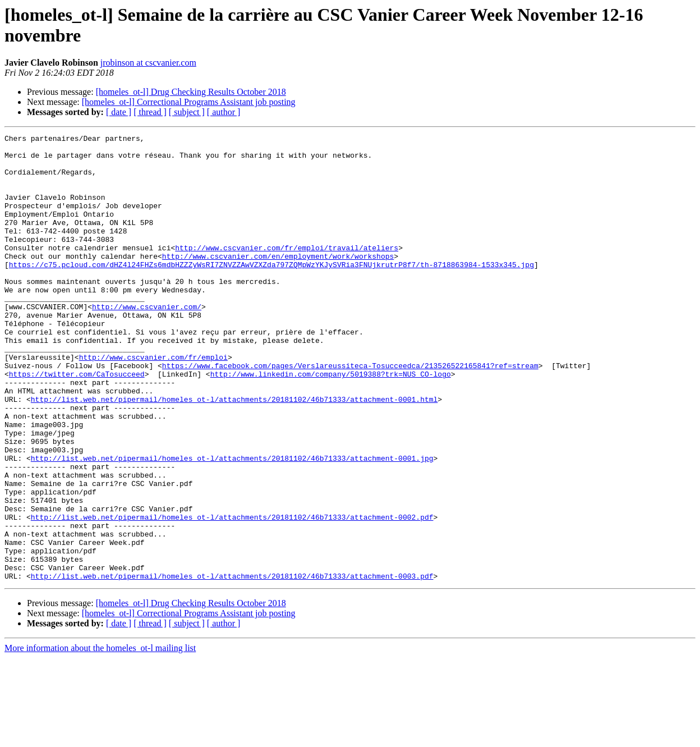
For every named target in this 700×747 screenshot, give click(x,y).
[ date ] (119, 112)
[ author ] (224, 112)
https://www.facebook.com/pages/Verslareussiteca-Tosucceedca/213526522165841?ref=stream (350, 413)
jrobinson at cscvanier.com (148, 63)
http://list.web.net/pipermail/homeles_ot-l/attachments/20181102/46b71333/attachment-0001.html (234, 453)
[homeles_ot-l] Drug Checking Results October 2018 (191, 92)
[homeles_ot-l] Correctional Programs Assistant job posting (189, 102)
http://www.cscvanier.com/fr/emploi (153, 402)
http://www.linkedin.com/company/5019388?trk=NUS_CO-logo (331, 423)
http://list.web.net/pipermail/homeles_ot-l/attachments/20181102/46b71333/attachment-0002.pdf (232, 594)
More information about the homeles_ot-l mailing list (100, 737)
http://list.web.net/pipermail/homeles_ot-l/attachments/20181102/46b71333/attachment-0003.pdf (232, 665)
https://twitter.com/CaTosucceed (77, 423)
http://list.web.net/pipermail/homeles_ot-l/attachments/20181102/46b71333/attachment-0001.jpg (232, 524)
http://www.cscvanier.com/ (147, 342)
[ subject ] (187, 112)
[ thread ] (150, 112)
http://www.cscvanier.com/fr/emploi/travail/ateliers (287, 271)
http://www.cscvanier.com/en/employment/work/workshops (278, 281)
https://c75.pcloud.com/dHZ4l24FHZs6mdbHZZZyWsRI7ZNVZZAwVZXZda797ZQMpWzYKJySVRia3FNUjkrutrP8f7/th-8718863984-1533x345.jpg (271, 291)
